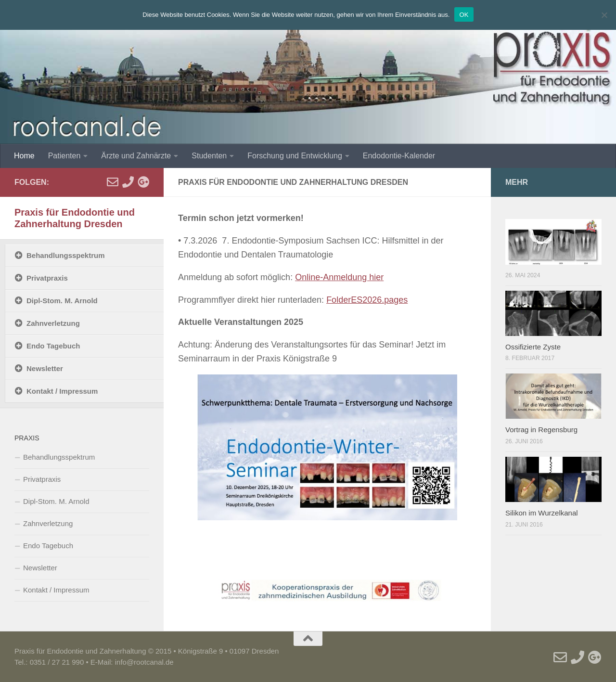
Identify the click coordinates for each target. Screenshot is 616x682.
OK (464, 15)
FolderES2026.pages (367, 300)
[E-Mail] (113, 182)
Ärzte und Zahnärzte (136, 156)
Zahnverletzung (53, 323)
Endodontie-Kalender (399, 156)
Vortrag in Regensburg (541, 430)
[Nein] (604, 15)
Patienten (64, 156)
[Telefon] (128, 182)
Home (24, 156)
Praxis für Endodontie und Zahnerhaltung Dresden (75, 218)
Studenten (209, 156)
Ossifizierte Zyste (533, 347)
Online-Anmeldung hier (339, 277)
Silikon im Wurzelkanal (542, 513)
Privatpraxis (47, 278)
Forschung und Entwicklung (295, 156)
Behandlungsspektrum (66, 255)
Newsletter (45, 368)
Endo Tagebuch (53, 346)
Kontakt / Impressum (62, 391)
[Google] (143, 182)
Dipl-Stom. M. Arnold (62, 301)
